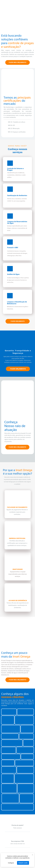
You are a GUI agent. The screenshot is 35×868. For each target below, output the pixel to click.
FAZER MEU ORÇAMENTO (17, 62)
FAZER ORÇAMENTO (18, 321)
